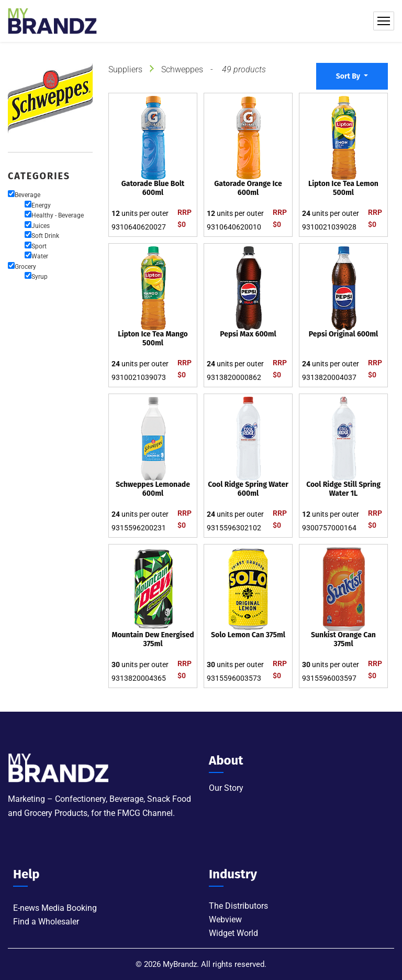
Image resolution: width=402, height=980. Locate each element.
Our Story (226, 788)
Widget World (233, 933)
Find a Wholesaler (46, 922)
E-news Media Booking (55, 908)
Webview (225, 919)
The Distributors (238, 906)
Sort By (349, 76)
